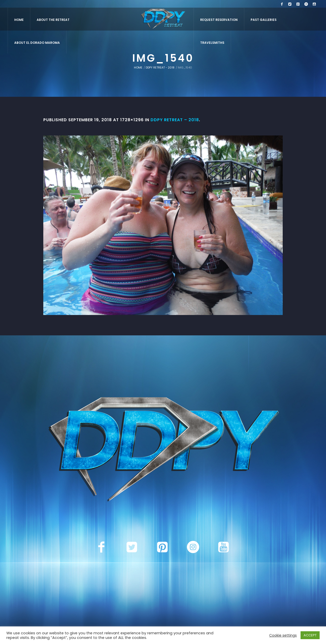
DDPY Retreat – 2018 (175, 120)
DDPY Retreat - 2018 (160, 67)
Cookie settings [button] (283, 635)
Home (138, 67)
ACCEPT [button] (310, 635)
